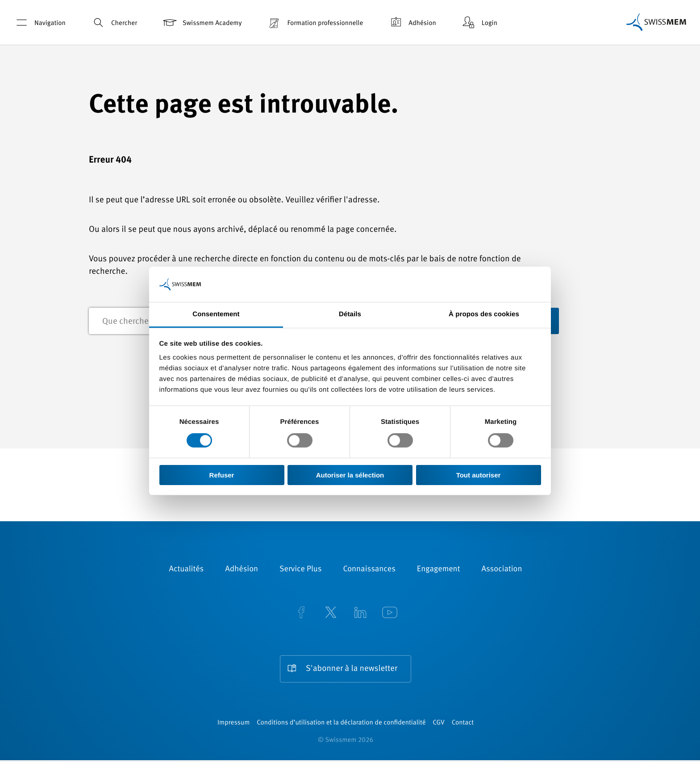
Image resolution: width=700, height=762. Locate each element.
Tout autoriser (479, 475)
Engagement (439, 570)
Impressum (233, 725)
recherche (582, 321)
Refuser (222, 475)
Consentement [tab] (216, 314)
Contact (463, 725)
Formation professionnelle (315, 23)
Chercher (114, 23)
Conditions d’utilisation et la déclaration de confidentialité (341, 725)
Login (479, 23)
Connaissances (369, 570)
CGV (439, 725)
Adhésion (412, 23)
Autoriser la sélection (350, 475)
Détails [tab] (350, 314)
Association (502, 570)
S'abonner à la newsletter (352, 669)
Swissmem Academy (202, 23)
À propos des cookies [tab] (484, 314)
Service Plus (300, 570)
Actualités (187, 570)
